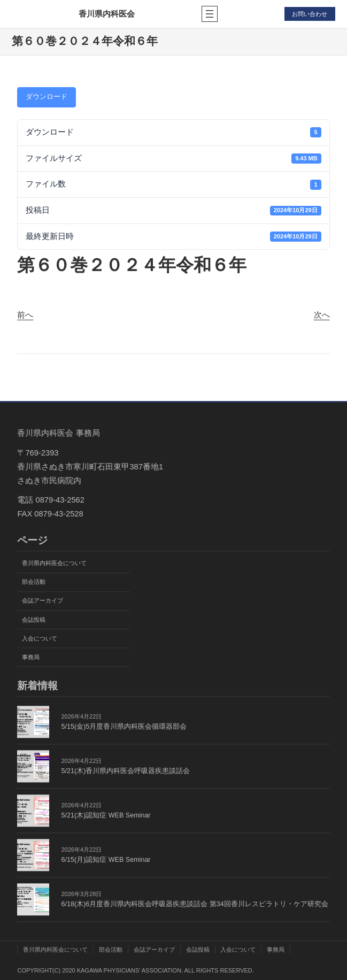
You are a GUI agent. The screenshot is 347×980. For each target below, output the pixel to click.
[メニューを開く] (210, 14)
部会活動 (34, 582)
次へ (322, 315)
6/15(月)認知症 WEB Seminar (106, 860)
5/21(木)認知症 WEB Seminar (106, 815)
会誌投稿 (34, 620)
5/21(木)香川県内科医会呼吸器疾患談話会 (125, 771)
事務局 (31, 657)
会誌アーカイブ (43, 601)
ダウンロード (47, 97)
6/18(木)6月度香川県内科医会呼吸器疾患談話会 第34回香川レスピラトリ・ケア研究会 (194, 904)
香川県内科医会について (54, 564)
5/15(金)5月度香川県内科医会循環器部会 (124, 727)
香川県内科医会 (107, 14)
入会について (40, 638)
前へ (25, 315)
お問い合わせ (310, 14)
